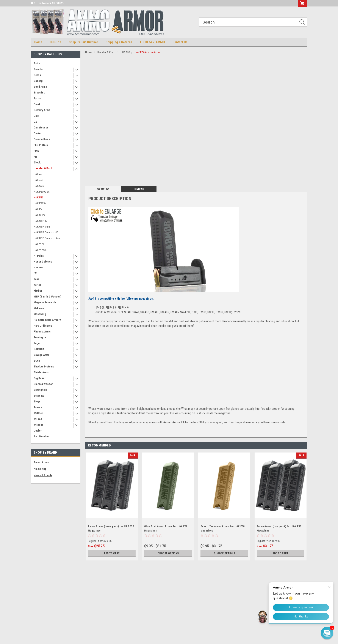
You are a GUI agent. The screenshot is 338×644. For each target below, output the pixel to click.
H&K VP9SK (40, 250)
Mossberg (40, 314)
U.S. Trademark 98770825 (48, 3)
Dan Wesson (41, 127)
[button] (327, 633)
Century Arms (42, 110)
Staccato (39, 396)
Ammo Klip (40, 469)
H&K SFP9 (39, 215)
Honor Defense (43, 262)
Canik (37, 104)
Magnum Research (45, 302)
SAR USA (39, 349)
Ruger (37, 343)
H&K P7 (38, 209)
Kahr (36, 279)
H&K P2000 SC (42, 192)
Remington (40, 337)
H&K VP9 (39, 244)
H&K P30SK (40, 203)
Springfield (40, 390)
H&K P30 (38, 197)
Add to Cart (112, 553)
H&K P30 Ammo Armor (148, 52)
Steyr (37, 401)
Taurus (38, 407)
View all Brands (43, 475)
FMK (36, 151)
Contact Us (180, 42)
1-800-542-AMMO (152, 42)
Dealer (38, 431)
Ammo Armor (41, 462)
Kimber (38, 291)
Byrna (37, 98)
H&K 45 (38, 174)
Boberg (38, 81)
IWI (36, 273)
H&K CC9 (39, 186)
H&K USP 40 (40, 221)
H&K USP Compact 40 (46, 232)
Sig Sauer (40, 378)
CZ (35, 122)
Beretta (38, 69)
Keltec (38, 285)
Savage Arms (42, 355)
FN (35, 157)
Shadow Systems (44, 366)
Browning (39, 93)
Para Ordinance (43, 326)
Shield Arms (41, 372)
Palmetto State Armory (47, 320)
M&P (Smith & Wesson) (47, 297)
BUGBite (56, 42)
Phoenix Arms (42, 331)
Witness (39, 425)
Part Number (41, 436)
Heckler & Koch (43, 168)
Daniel (38, 133)
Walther (38, 413)
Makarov (39, 308)
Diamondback (42, 139)
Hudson (38, 267)
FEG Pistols (41, 145)
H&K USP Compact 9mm (47, 238)
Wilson (38, 419)
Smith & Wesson (43, 384)
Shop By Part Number (83, 42)
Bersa (37, 75)
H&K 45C (39, 180)
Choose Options (168, 553)
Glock (37, 162)
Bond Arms (40, 87)
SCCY (37, 361)
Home (38, 42)
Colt (36, 116)
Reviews (139, 189)
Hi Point (39, 256)
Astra (37, 63)
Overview (103, 189)
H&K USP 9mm (42, 227)
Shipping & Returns (119, 42)
